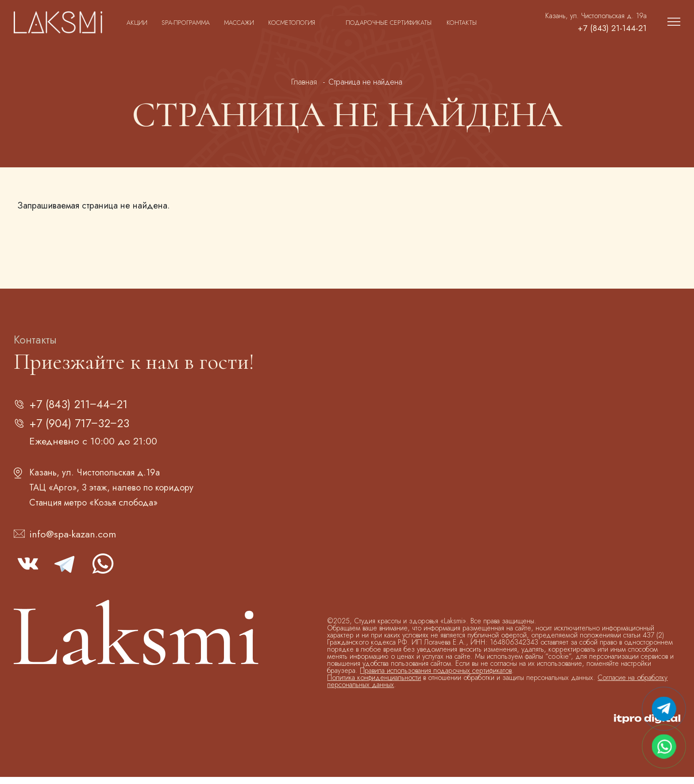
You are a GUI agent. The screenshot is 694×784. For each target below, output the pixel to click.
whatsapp (102, 571)
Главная (304, 82)
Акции (137, 23)
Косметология (292, 23)
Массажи (239, 23)
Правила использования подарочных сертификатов (436, 678)
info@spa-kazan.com (73, 541)
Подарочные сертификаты (389, 23)
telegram (65, 571)
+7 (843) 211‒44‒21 (88, 406)
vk (28, 571)
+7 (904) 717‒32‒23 (89, 429)
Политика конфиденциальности (374, 685)
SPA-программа (186, 23)
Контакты (462, 23)
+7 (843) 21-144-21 (602, 29)
